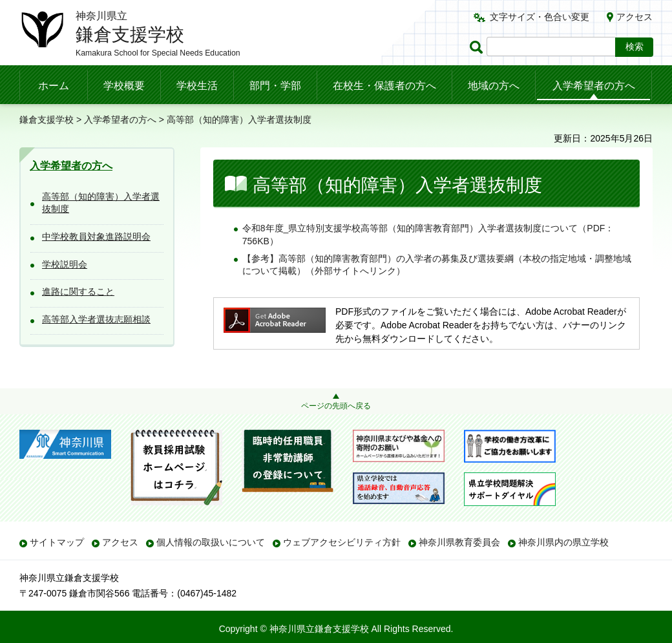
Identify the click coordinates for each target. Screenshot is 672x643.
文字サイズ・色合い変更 (540, 17)
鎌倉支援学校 (47, 120)
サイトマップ (57, 542)
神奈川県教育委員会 (459, 542)
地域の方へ (494, 86)
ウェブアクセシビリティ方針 (342, 542)
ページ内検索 (478, 47)
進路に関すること (78, 291)
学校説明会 (65, 264)
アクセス (635, 17)
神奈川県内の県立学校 (563, 542)
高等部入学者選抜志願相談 (96, 319)
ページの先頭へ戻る (336, 406)
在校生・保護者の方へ (384, 86)
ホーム (54, 86)
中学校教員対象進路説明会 (96, 237)
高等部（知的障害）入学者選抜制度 (101, 203)
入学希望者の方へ (594, 86)
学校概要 (124, 86)
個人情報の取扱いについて (211, 542)
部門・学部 (275, 86)
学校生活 (197, 86)
